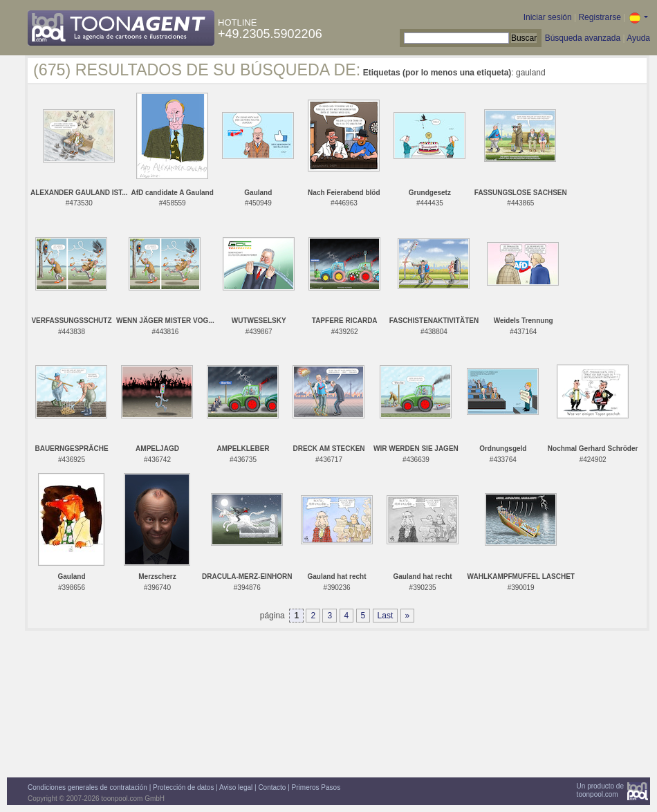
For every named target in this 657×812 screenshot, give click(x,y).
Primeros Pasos (316, 787)
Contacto (272, 787)
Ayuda (638, 38)
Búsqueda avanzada (583, 38)
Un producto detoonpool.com (600, 790)
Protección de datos (183, 787)
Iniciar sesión (548, 17)
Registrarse (599, 17)
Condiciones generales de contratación (87, 787)
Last (386, 616)
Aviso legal (236, 787)
